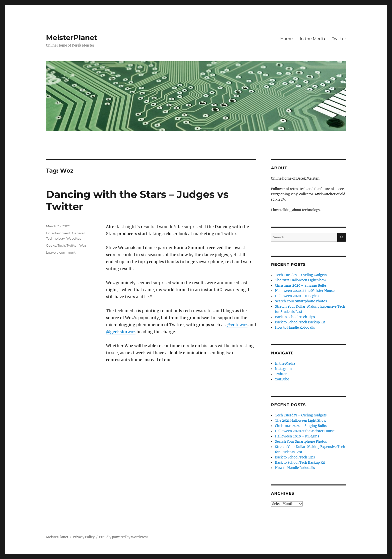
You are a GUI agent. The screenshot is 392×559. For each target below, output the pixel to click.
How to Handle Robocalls (295, 328)
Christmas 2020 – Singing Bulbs (301, 286)
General (78, 233)
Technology (55, 238)
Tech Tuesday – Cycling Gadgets (301, 275)
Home (286, 39)
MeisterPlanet (72, 38)
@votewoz (237, 325)
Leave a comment (61, 252)
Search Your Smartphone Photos (301, 301)
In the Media (312, 39)
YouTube (282, 379)
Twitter (339, 39)
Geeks (51, 245)
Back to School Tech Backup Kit (300, 322)
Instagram (283, 369)
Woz (83, 245)
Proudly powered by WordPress (124, 537)
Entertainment (58, 233)
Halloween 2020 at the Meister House (305, 291)
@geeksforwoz (121, 332)
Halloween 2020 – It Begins (297, 296)
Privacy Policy (84, 537)
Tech (61, 245)
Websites (74, 238)
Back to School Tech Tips (295, 317)
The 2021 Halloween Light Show (301, 280)
